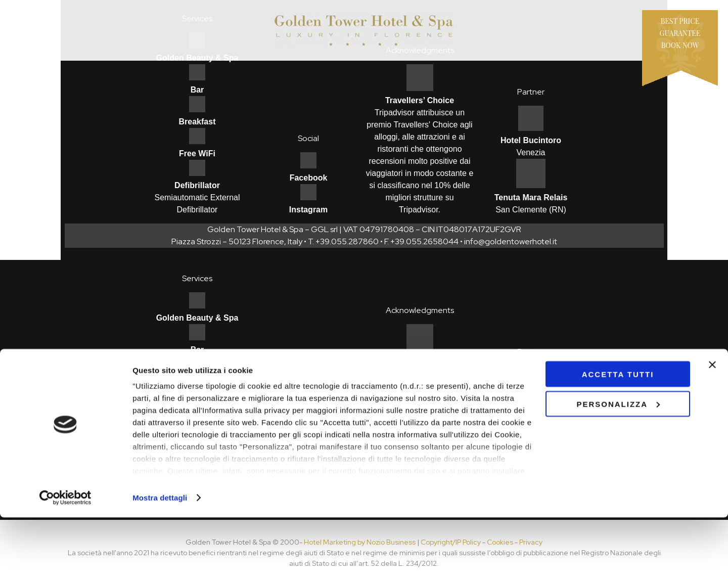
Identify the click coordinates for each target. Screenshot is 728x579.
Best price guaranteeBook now (680, 33)
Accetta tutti (618, 436)
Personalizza (618, 465)
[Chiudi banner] (712, 426)
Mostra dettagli (160, 559)
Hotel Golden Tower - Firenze (364, 31)
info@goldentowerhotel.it (511, 241)
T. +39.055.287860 (343, 241)
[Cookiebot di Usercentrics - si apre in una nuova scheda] (65, 559)
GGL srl (324, 229)
